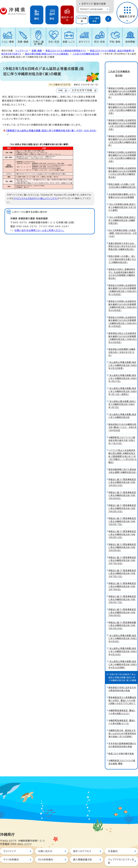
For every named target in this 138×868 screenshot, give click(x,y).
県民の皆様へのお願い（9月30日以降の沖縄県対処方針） (123, 177)
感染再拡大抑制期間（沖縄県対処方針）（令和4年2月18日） (122, 343)
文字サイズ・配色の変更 (94, 4)
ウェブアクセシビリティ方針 (121, 852)
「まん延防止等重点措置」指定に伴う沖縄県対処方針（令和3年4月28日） (123, 642)
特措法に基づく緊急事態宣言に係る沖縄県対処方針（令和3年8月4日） (122, 538)
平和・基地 (115, 42)
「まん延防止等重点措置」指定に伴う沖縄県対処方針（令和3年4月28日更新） (123, 655)
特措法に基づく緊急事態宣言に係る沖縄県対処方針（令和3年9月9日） (122, 486)
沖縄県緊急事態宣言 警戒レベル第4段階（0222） (122, 703)
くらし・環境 (8, 42)
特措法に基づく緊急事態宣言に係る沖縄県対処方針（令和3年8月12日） (122, 525)
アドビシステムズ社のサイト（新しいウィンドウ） (36, 198)
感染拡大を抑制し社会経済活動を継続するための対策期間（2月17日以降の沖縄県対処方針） (122, 100)
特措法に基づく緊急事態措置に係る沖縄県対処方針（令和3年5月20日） (122, 616)
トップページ (22, 51)
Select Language (91, 9)
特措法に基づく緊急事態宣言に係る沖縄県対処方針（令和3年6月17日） (122, 590)
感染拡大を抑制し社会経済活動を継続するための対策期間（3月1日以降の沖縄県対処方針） (122, 84)
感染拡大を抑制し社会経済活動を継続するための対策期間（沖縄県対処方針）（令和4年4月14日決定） (123, 313)
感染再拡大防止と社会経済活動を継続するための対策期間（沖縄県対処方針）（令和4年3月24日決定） (123, 329)
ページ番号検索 (95, 20)
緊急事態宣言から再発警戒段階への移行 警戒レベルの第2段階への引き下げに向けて (122, 691)
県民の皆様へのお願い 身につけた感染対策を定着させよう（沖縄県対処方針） (122, 250)
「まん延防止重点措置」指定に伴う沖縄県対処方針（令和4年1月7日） (122, 395)
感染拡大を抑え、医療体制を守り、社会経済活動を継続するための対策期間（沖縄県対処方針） (122, 265)
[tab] (82, 20)
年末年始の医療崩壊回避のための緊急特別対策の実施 (122, 736)
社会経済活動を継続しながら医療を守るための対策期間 (122, 187)
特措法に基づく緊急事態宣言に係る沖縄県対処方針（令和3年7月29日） (122, 551)
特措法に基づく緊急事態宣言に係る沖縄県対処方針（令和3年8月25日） (122, 499)
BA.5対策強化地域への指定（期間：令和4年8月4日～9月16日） (123, 224)
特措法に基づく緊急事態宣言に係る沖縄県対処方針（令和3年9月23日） (122, 473)
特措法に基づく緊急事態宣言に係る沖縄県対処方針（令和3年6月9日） (122, 603)
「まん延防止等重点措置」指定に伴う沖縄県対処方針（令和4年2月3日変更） (123, 356)
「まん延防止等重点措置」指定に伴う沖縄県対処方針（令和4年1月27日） (123, 369)
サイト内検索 (82, 20)
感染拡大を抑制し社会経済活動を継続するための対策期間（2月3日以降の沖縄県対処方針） (123, 132)
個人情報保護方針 (83, 851)
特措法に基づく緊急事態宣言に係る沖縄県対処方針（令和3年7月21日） (122, 564)
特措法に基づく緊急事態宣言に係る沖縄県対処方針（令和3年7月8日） (122, 577)
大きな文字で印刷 (82, 90)
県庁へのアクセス (82, 842)
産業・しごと (69, 42)
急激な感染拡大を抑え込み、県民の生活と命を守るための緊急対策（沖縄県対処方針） (122, 237)
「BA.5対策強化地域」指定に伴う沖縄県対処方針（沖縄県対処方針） (122, 211)
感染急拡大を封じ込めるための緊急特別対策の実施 (122, 680)
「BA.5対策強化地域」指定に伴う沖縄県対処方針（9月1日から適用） (122, 198)
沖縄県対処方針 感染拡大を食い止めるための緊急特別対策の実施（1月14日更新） (122, 724)
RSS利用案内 (46, 851)
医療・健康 (23, 42)
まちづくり (84, 42)
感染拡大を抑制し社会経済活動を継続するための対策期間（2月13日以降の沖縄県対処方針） (122, 116)
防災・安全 (100, 42)
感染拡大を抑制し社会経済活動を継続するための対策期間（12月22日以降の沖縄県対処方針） (122, 164)
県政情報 (130, 42)
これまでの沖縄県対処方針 (86, 54)
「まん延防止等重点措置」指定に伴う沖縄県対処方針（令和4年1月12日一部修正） (123, 382)
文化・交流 (54, 42)
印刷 (60, 90)
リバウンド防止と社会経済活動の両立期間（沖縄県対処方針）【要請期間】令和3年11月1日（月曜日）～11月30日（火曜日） (123, 447)
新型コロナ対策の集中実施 (121, 744)
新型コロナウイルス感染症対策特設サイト (66, 51)
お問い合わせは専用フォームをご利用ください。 (39, 230)
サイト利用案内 (11, 851)
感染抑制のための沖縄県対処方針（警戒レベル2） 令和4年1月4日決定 (123, 418)
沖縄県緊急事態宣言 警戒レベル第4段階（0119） (122, 713)
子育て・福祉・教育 (39, 43)
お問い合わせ (45, 842)
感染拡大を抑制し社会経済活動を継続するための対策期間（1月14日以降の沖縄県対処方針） (122, 148)
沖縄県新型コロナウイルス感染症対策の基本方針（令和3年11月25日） (122, 431)
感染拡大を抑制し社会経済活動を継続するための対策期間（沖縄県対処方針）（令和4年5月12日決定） (123, 281)
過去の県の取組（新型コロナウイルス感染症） (47, 54)
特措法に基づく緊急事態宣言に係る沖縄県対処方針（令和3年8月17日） (122, 512)
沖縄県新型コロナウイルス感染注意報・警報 (122, 753)
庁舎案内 (113, 842)
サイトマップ (10, 842)
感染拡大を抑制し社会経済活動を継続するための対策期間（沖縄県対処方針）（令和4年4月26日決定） (123, 297)
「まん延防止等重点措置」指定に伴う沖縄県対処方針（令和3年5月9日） (123, 629)
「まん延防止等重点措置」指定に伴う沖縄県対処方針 (122, 407)
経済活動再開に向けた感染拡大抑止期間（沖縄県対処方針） (123, 462)
